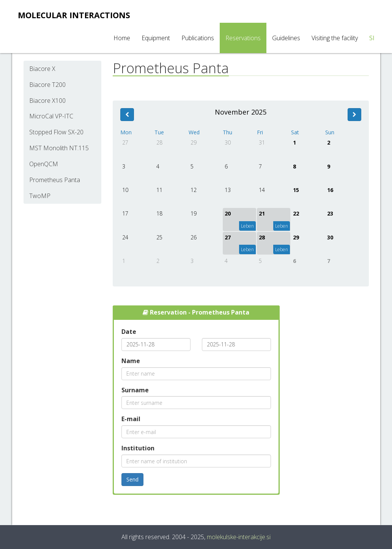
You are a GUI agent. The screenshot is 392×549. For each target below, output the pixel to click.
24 (125, 237)
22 (296, 213)
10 (125, 190)
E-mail (131, 419)
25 (159, 237)
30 (228, 142)
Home (122, 38)
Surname (135, 390)
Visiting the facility (335, 38)
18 (159, 213)
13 (228, 190)
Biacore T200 (47, 85)
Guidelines (286, 38)
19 (194, 213)
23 (330, 213)
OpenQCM (44, 164)
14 (262, 190)
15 (296, 190)
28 (159, 142)
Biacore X (42, 69)
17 (125, 213)
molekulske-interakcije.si (239, 537)
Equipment (156, 38)
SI (372, 38)
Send (132, 479)
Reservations (243, 38)
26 (194, 237)
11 (159, 190)
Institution (138, 448)
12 (194, 190)
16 (330, 190)
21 (262, 213)
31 (262, 142)
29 (194, 142)
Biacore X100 (47, 101)
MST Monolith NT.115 (59, 148)
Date (129, 332)
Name (131, 361)
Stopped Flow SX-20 (56, 132)
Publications (198, 38)
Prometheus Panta (55, 180)
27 (125, 142)
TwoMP (40, 196)
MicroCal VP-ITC (51, 116)
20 (228, 213)
